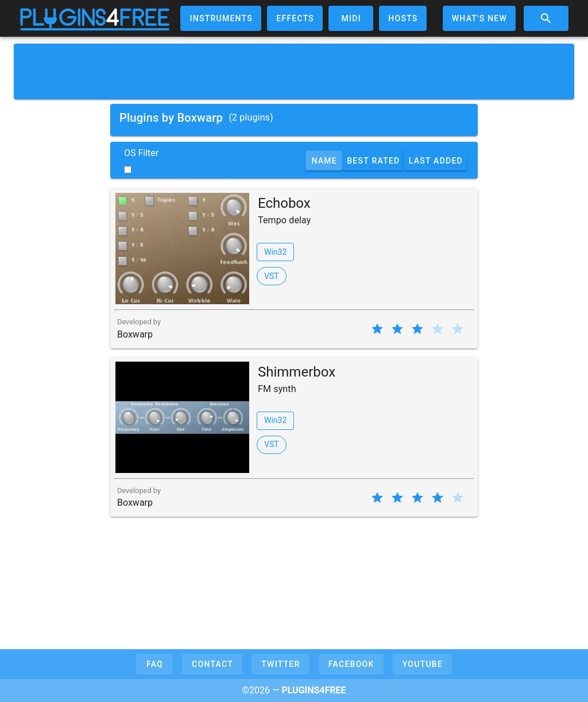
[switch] (128, 170)
